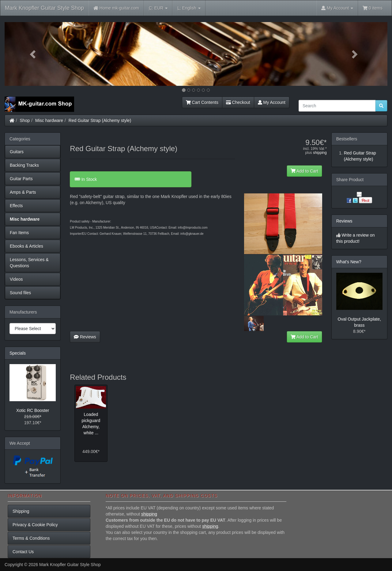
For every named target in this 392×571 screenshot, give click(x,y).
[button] (33, 54)
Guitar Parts (21, 179)
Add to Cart (304, 171)
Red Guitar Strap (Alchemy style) (100, 120)
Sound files (20, 293)
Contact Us (23, 552)
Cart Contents (202, 102)
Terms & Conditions (31, 538)
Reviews (85, 337)
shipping (320, 153)
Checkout (238, 102)
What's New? (349, 262)
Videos (16, 279)
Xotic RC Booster (33, 410)
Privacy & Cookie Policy (35, 525)
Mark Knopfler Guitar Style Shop (44, 8)
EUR (158, 8)
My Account (272, 102)
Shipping (21, 511)
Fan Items (19, 233)
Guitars (17, 152)
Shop (25, 120)
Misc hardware (49, 120)
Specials (18, 353)
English (189, 8)
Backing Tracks (24, 165)
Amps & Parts (23, 192)
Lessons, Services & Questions (29, 263)
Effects (16, 206)
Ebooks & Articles (26, 246)
